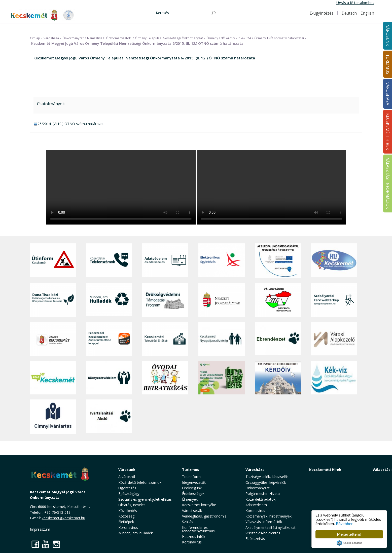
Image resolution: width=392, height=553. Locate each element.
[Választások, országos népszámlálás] (278, 300)
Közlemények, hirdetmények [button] (269, 516)
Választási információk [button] (264, 522)
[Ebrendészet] (278, 339)
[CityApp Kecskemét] (53, 339)
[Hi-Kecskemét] (334, 261)
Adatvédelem (256, 505)
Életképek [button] (126, 522)
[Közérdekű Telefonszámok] (109, 261)
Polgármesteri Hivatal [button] (263, 493)
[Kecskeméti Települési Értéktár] (165, 339)
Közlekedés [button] (128, 511)
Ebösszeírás (255, 539)
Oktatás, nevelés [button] (132, 505)
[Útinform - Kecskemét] (53, 261)
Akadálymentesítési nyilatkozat (271, 527)
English (367, 13)
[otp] (221, 378)
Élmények (190, 499)
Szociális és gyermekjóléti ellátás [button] (145, 499)
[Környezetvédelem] (109, 378)
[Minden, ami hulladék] (109, 300)
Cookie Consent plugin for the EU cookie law (349, 543)
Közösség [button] (126, 516)
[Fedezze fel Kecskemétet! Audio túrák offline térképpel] (109, 339)
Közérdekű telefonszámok (140, 482)
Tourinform (191, 477)
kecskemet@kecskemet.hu (63, 518)
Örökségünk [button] (192, 488)
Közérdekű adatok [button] (260, 499)
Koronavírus (128, 527)
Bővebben (345, 524)
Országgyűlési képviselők (266, 482)
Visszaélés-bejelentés (263, 533)
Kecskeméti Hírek (325, 470)
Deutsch (349, 13)
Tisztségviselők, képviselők (267, 477)
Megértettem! (349, 534)
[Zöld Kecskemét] (53, 378)
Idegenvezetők (194, 482)
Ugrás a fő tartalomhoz (355, 3)
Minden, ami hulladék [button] (136, 533)
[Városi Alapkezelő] (334, 339)
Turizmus (191, 470)
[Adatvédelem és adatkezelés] (165, 261)
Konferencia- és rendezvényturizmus (198, 529)
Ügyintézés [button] (127, 488)
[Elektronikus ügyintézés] (221, 261)
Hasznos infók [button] (194, 537)
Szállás (188, 522)
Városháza (255, 470)
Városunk (127, 470)
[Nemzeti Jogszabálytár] (221, 300)
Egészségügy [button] (129, 493)
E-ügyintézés (322, 13)
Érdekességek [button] (193, 493)
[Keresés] (190, 13)
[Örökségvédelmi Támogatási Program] (165, 300)
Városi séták (192, 511)
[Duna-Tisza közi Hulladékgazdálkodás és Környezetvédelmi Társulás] (53, 300)
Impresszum (40, 529)
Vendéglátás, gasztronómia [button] (204, 516)
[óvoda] (165, 378)
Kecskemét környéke (199, 505)
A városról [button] (127, 477)
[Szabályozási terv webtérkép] (334, 300)
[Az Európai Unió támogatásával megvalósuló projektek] (278, 261)
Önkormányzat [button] (258, 488)
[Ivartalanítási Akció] (109, 417)
